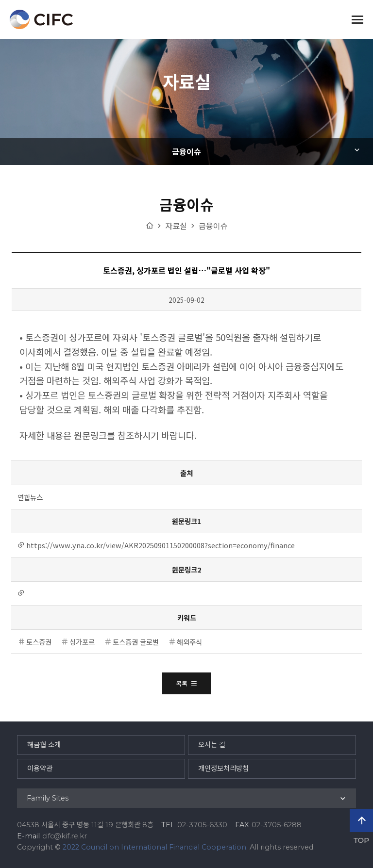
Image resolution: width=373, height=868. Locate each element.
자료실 (176, 226)
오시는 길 (212, 745)
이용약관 (40, 769)
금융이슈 (186, 151)
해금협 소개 (44, 745)
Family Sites (48, 798)
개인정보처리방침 (223, 769)
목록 (186, 683)
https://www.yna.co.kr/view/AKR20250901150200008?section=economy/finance (161, 545)
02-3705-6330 (202, 825)
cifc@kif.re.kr (65, 836)
